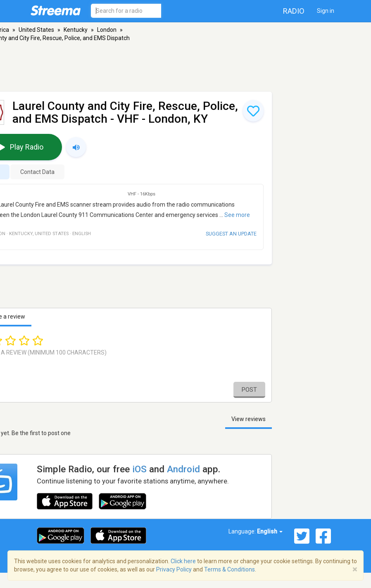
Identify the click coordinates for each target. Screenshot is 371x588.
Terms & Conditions (229, 569)
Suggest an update (231, 234)
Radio (294, 11)
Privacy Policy (174, 569)
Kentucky (76, 30)
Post (249, 390)
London (107, 30)
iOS (139, 469)
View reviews (249, 419)
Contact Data (37, 172)
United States (36, 30)
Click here (183, 561)
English (270, 531)
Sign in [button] (326, 11)
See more (237, 215)
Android (183, 469)
